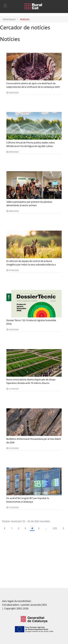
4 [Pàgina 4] (32, 528)
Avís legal (8, 601)
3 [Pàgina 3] (25, 528)
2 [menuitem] (19, 528)
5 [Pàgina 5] (39, 528)
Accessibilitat (22, 601)
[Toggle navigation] (5, 5)
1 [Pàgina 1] (12, 528)
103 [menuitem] (55, 528)
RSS (45, 605)
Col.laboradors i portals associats (22, 605)
